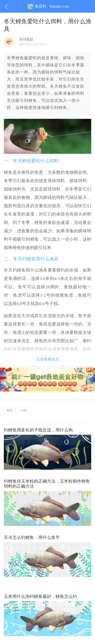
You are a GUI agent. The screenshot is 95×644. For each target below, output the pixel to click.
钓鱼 (24, 410)
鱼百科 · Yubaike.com (48, 6)
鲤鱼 (10, 410)
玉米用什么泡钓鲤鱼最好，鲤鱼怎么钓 (40, 596)
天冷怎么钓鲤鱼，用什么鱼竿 (32, 537)
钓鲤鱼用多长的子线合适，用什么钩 (38, 430)
